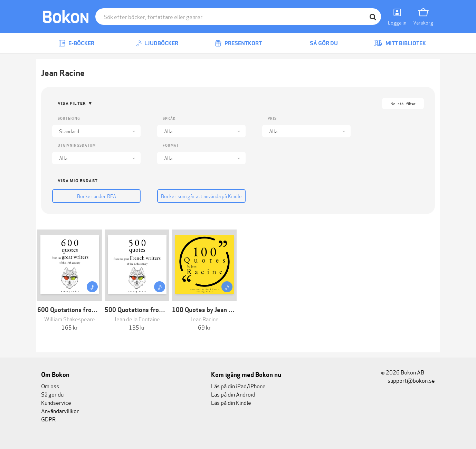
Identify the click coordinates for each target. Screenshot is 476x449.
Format (171, 145)
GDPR (48, 419)
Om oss (50, 386)
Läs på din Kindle (231, 402)
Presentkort (238, 43)
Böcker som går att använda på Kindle (201, 196)
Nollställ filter (403, 103)
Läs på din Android (233, 394)
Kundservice (56, 402)
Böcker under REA (97, 196)
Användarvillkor (60, 411)
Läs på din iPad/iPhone (238, 386)
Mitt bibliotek (400, 43)
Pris (272, 119)
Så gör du (319, 43)
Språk (169, 119)
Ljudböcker (157, 43)
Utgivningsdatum (77, 145)
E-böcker (76, 43)
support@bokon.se (408, 380)
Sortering (69, 119)
